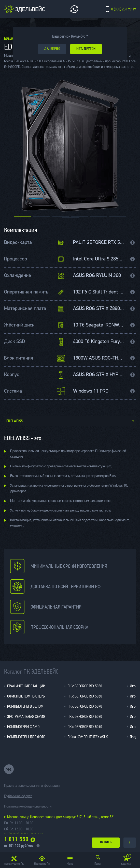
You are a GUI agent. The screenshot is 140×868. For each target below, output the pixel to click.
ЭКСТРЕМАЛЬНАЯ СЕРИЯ (26, 716)
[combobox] (70, 421)
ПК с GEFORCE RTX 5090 (85, 727)
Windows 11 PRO (91, 391)
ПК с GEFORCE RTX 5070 (85, 706)
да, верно (52, 49)
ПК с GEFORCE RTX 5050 (85, 686)
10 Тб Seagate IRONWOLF (99, 325)
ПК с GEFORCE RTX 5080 (85, 716)
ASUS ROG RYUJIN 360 (97, 276)
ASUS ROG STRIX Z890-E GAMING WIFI (99, 309)
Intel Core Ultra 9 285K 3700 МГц (99, 259)
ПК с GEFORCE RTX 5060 (85, 696)
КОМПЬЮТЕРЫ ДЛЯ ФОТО (26, 737)
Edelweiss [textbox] (15, 421)
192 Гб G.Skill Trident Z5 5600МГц (99, 292)
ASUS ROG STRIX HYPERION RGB (99, 375)
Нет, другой (86, 49)
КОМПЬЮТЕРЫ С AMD (23, 727)
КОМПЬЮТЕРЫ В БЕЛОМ (25, 706)
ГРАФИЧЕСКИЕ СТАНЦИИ (26, 686)
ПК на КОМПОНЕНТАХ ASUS (88, 737)
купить (106, 842)
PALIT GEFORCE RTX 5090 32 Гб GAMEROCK (99, 243)
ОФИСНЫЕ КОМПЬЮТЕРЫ (26, 696)
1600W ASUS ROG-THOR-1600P (99, 358)
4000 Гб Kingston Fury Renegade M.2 (99, 342)
